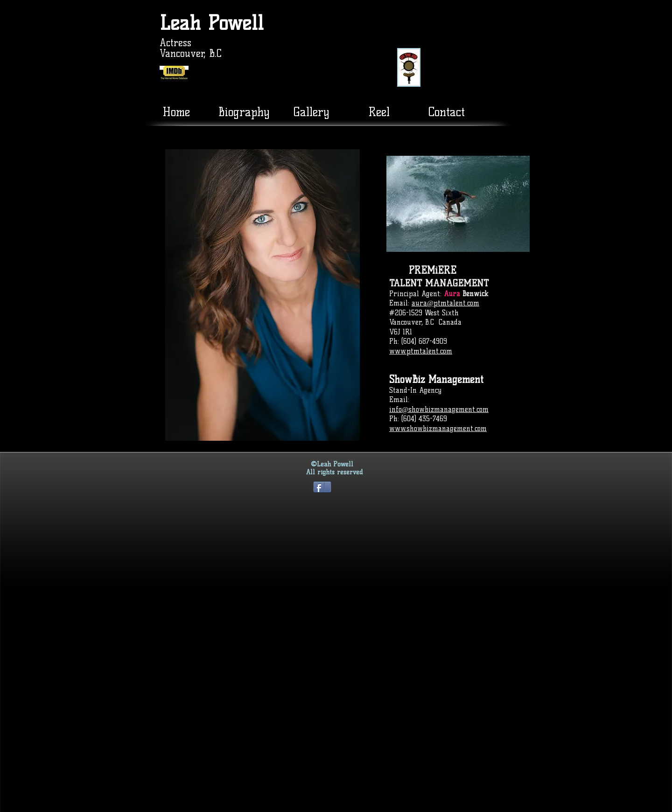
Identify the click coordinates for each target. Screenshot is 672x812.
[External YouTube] (496, 49)
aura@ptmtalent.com (445, 303)
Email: (400, 303)
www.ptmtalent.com (421, 351)
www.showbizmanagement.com (438, 429)
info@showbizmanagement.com (439, 409)
